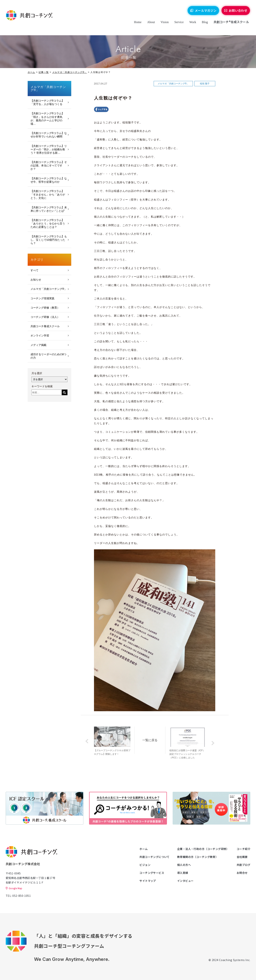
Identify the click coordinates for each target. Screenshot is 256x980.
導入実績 (183, 873)
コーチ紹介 (243, 849)
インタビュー (185, 881)
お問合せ (242, 873)
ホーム (31, 72)
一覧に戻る (152, 739)
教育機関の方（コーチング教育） (198, 857)
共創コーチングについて (155, 857)
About (149, 25)
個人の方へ (184, 865)
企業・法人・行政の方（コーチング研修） (203, 849)
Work (191, 25)
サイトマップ (148, 881)
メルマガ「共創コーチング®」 (70, 72)
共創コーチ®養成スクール (229, 25)
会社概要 (242, 857)
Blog (203, 25)
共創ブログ (243, 865)
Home (136, 25)
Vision (163, 25)
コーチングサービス (152, 873)
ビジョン (145, 865)
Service (177, 25)
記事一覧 (44, 72)
